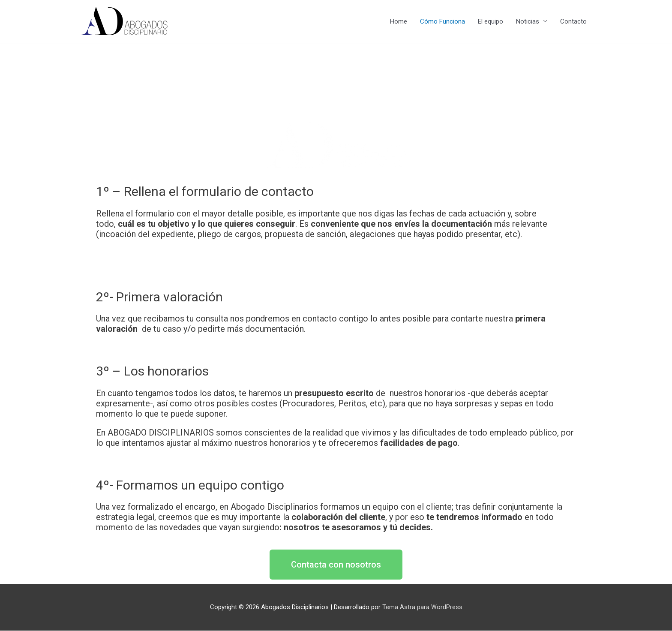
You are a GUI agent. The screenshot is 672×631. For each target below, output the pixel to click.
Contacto (573, 22)
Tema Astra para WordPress (422, 607)
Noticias (528, 22)
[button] (336, 565)
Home (399, 22)
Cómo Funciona (442, 22)
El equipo (490, 22)
